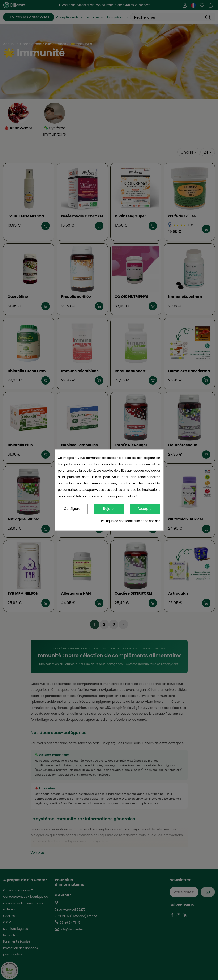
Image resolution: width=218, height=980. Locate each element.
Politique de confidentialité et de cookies (131, 521)
